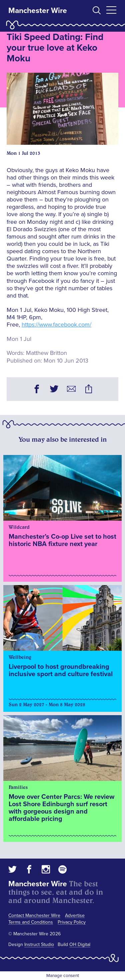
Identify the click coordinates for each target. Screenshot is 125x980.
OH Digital (80, 944)
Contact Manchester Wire (34, 915)
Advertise (75, 915)
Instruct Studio (39, 944)
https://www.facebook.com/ (56, 325)
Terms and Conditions (31, 922)
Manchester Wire (38, 11)
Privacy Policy (72, 922)
